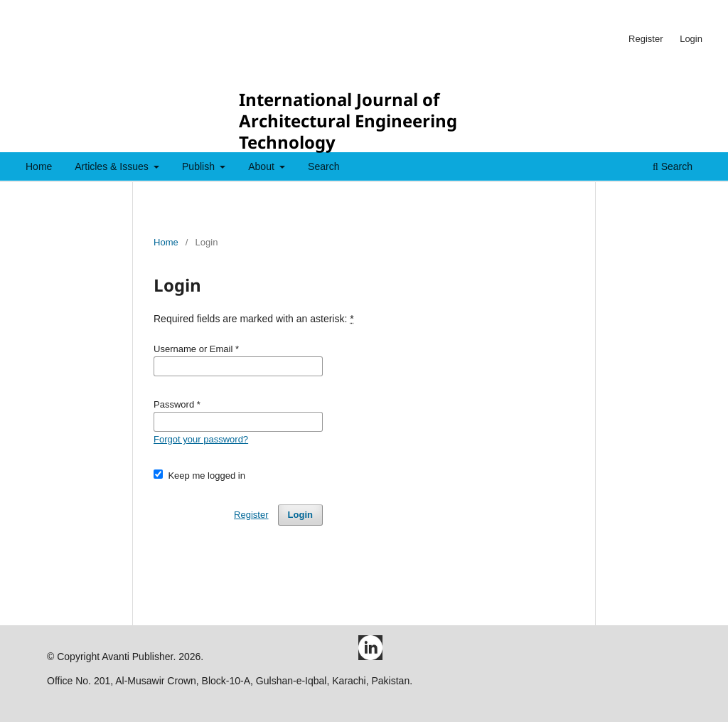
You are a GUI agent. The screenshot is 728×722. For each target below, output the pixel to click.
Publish (200, 166)
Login (691, 39)
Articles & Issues (113, 166)
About (262, 166)
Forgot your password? (201, 439)
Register (646, 39)
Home (39, 166)
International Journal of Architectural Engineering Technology (348, 121)
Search (323, 166)
